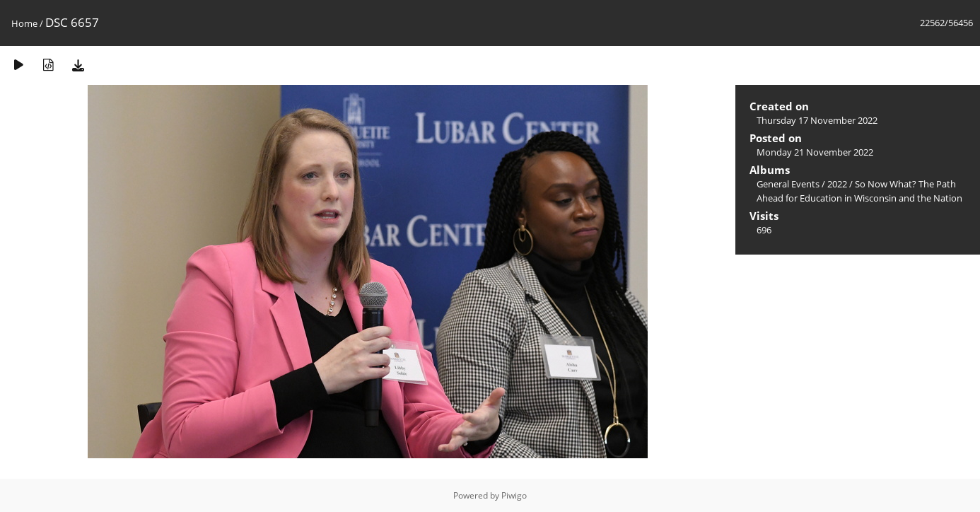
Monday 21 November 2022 (815, 152)
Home (24, 23)
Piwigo (514, 495)
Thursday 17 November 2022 (817, 120)
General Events (788, 184)
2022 (837, 184)
